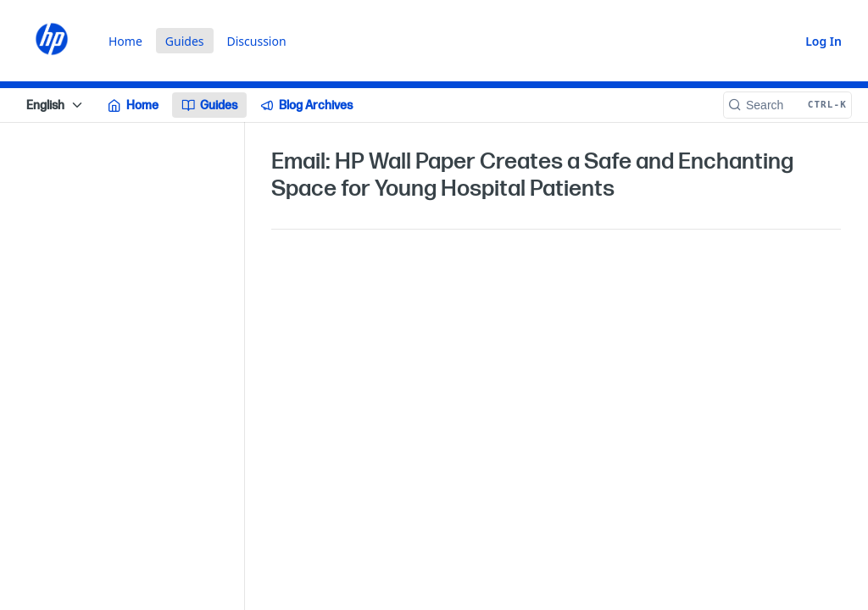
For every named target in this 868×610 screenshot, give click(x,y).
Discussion (257, 41)
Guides (185, 41)
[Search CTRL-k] (787, 105)
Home (125, 41)
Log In (823, 41)
